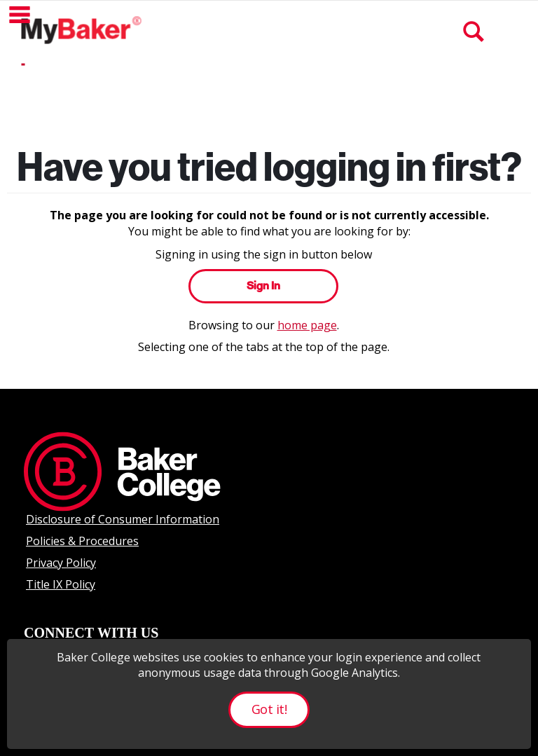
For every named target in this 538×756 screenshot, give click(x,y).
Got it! (269, 709)
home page (307, 325)
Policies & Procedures (82, 541)
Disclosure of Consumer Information (123, 519)
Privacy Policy (61, 563)
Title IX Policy (61, 584)
